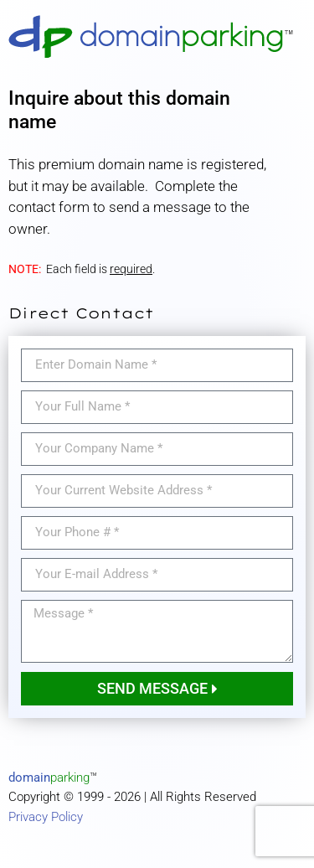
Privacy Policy (46, 817)
